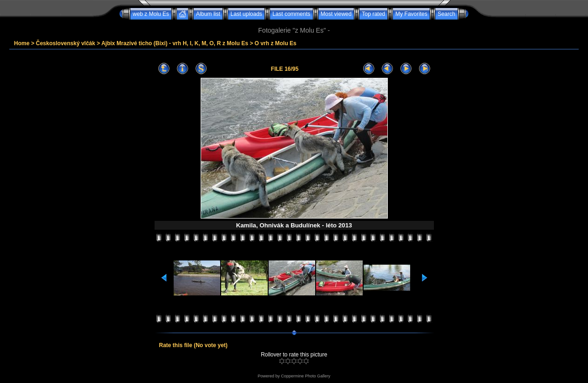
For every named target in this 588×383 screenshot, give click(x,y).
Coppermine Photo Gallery (305, 376)
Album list (208, 14)
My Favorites (411, 14)
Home (22, 43)
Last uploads (246, 14)
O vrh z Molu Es (276, 43)
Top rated (373, 14)
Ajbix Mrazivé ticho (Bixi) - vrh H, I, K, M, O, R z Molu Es (175, 43)
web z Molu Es (151, 14)
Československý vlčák (65, 43)
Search (446, 14)
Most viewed (336, 14)
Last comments (291, 14)
